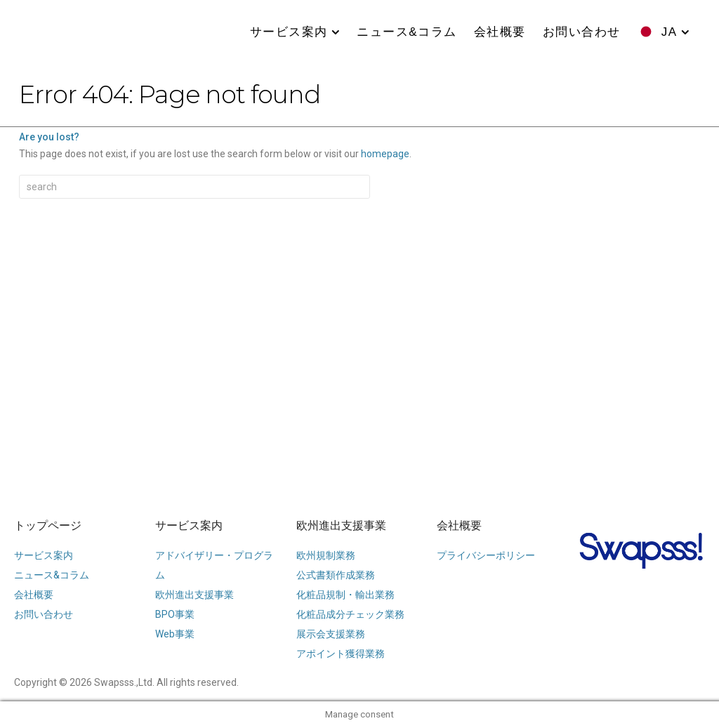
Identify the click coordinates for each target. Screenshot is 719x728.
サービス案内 (289, 32)
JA (669, 32)
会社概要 (500, 32)
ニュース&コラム (407, 32)
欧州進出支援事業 (341, 525)
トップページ (48, 525)
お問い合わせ (582, 32)
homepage (385, 154)
